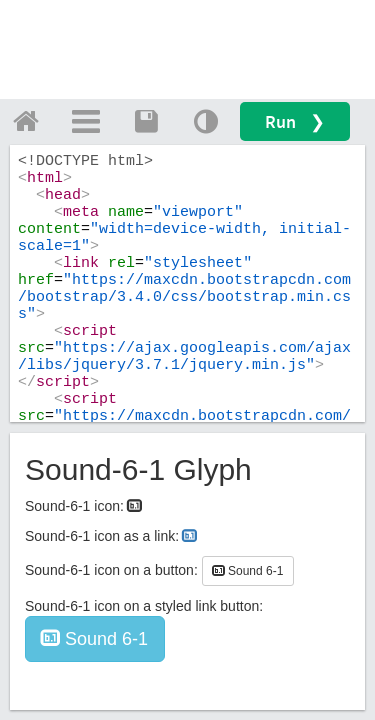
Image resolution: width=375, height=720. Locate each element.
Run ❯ (295, 121)
